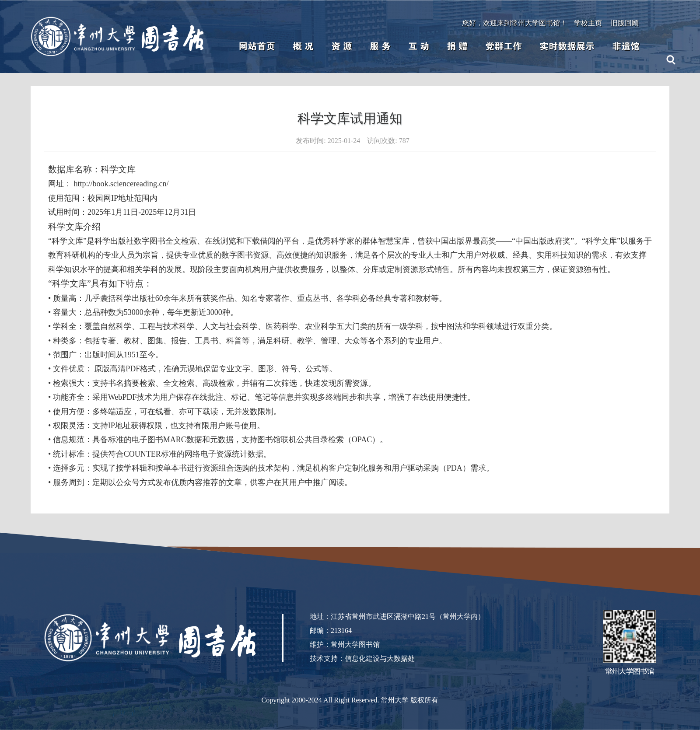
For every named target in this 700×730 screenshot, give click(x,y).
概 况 (303, 46)
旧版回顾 (625, 23)
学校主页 (588, 23)
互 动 (419, 46)
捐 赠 (457, 46)
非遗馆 (626, 46)
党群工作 (504, 46)
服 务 (380, 46)
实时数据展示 (567, 46)
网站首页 (257, 46)
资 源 (342, 46)
